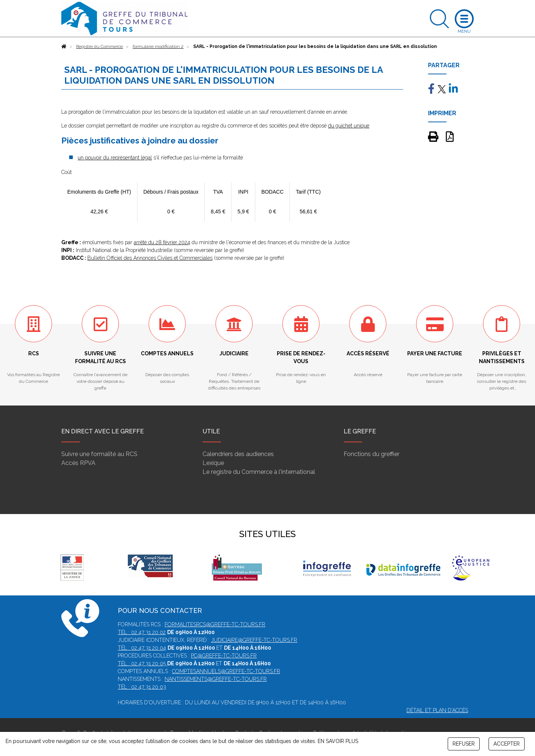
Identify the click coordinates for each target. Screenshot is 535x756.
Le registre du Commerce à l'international (259, 472)
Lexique (213, 463)
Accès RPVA (78, 463)
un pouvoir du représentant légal (115, 158)
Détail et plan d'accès (437, 710)
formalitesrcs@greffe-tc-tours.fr (215, 624)
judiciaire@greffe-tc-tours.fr (254, 640)
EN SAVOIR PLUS (338, 741)
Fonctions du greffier (372, 454)
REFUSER (464, 744)
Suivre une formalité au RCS (99, 454)
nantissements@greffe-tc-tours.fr (216, 679)
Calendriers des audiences (238, 454)
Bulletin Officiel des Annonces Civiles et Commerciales (150, 258)
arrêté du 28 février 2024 (162, 242)
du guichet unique (349, 126)
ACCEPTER (507, 744)
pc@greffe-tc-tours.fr (224, 656)
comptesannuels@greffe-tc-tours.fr (226, 671)
